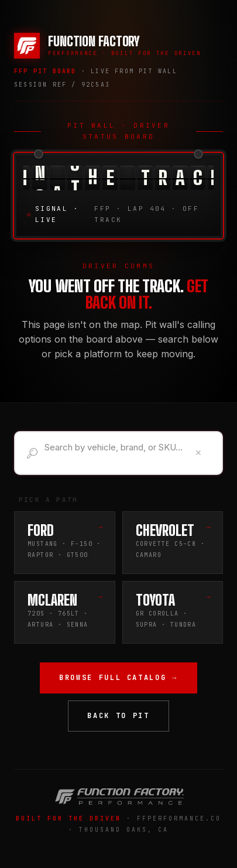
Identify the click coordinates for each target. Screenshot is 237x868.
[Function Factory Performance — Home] (108, 46)
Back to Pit (118, 716)
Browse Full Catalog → (118, 678)
